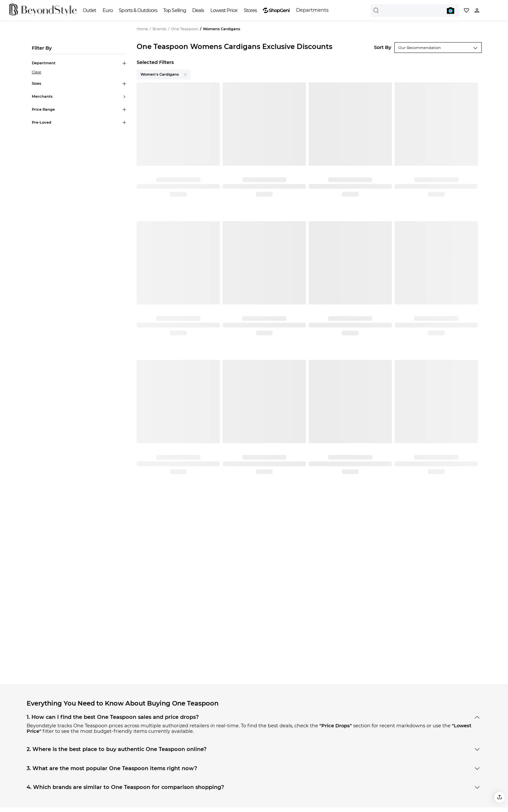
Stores (250, 10)
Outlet (89, 10)
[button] (500, 797)
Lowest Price (224, 10)
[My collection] (466, 10)
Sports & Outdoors (138, 10)
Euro (108, 10)
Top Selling (174, 10)
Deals (198, 10)
